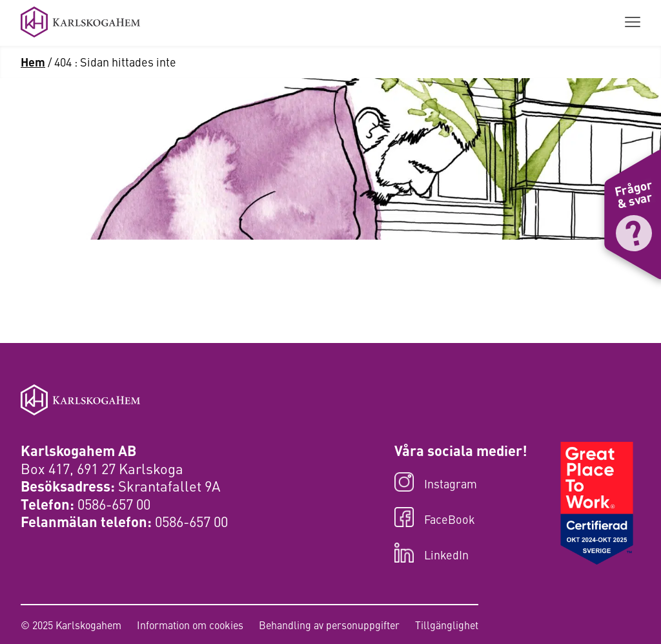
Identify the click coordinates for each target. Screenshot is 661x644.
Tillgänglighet (447, 625)
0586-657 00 (114, 504)
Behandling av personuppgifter (329, 625)
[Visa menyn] (633, 22)
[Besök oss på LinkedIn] (461, 554)
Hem (33, 61)
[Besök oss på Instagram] (461, 483)
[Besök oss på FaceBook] (461, 518)
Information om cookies (190, 625)
